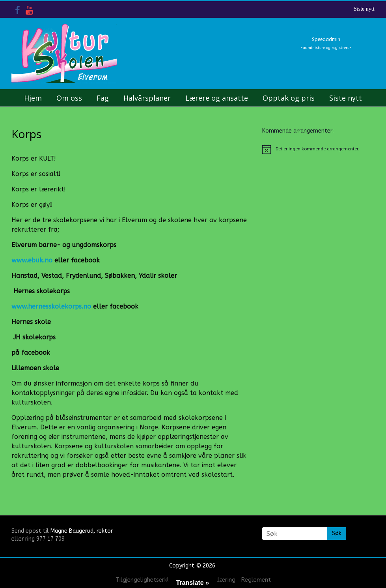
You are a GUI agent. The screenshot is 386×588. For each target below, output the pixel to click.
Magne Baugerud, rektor (82, 531)
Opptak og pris (289, 98)
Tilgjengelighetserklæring (150, 580)
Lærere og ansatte (217, 98)
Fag (103, 98)
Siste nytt (364, 9)
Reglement (256, 580)
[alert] (318, 149)
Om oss (69, 98)
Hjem (33, 98)
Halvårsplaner (147, 98)
